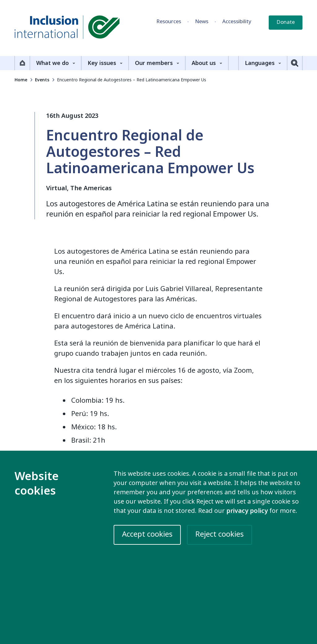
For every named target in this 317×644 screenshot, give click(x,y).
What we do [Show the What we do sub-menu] (56, 63)
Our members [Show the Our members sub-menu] (157, 63)
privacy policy (247, 511)
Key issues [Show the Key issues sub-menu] (105, 63)
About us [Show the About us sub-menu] (207, 63)
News (202, 21)
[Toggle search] (295, 63)
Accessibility (237, 21)
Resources (169, 21)
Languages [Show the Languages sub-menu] (263, 63)
